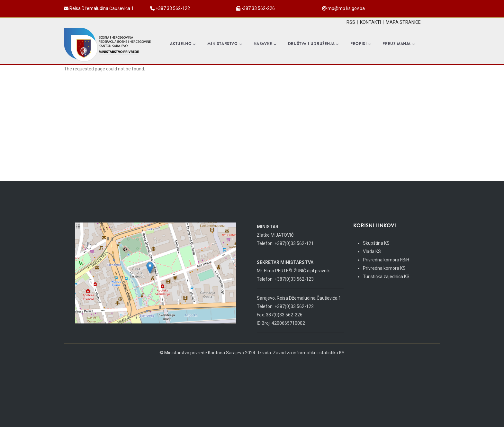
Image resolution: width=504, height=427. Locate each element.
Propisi (361, 44)
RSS (351, 22)
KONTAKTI (370, 22)
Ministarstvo (225, 44)
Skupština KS (376, 243)
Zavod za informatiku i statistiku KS (309, 353)
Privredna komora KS (384, 268)
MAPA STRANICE (403, 22)
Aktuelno (183, 44)
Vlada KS (372, 251)
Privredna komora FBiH (386, 260)
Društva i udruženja (313, 44)
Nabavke (265, 44)
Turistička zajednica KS (386, 277)
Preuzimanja (399, 44)
